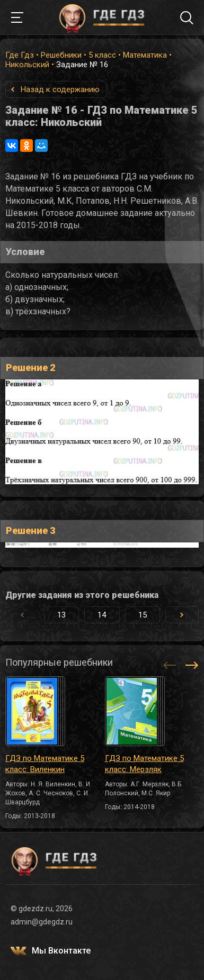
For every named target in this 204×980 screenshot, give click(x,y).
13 (61, 615)
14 (102, 615)
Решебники (61, 55)
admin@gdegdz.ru (42, 922)
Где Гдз (20, 55)
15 (143, 615)
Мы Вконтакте (61, 951)
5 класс (102, 55)
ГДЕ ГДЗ (102, 17)
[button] (182, 615)
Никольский (27, 65)
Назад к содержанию (60, 89)
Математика (145, 55)
